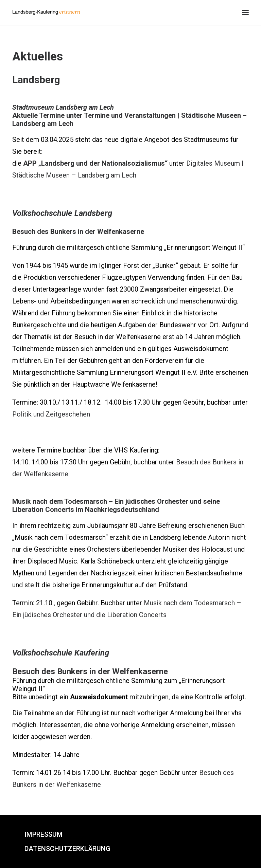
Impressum (43, 834)
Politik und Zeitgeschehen (51, 414)
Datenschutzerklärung (67, 849)
